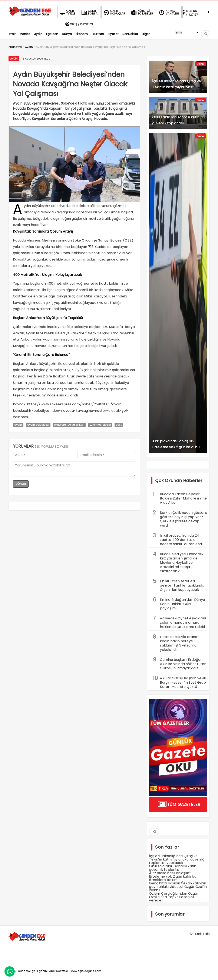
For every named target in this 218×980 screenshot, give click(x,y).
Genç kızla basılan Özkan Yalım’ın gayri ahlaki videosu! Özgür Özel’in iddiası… (178, 887)
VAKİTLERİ (168, 12)
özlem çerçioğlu (100, 425)
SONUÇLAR (114, 12)
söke (119, 425)
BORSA (89, 12)
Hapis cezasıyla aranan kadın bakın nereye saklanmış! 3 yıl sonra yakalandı (176, 643)
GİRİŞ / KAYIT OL (79, 24)
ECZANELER (142, 12)
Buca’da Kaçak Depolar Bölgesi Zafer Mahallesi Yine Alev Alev (180, 498)
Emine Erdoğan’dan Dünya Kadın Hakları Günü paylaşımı (179, 603)
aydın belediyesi (38, 425)
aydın (18, 425)
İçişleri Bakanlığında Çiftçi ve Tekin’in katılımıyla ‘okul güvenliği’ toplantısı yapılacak (178, 859)
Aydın (14, 59)
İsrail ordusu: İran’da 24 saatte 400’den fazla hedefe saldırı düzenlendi (178, 539)
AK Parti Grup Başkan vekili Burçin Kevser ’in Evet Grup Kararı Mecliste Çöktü (179, 682)
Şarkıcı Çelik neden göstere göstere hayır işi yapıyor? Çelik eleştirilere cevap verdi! (180, 518)
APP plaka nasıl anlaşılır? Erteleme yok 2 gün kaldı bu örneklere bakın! (173, 876)
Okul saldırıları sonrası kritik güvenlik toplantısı (172, 868)
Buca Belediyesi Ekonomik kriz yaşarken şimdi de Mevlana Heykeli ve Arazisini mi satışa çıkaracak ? (178, 562)
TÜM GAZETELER (178, 804)
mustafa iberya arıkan (69, 425)
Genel (200, 64)
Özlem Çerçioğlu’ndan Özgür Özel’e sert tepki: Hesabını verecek (174, 897)
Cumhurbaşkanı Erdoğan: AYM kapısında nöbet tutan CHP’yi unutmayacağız (180, 663)
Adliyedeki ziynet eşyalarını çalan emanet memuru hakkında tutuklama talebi (179, 622)
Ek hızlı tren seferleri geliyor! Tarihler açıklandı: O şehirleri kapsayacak (178, 585)
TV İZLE (67, 12)
